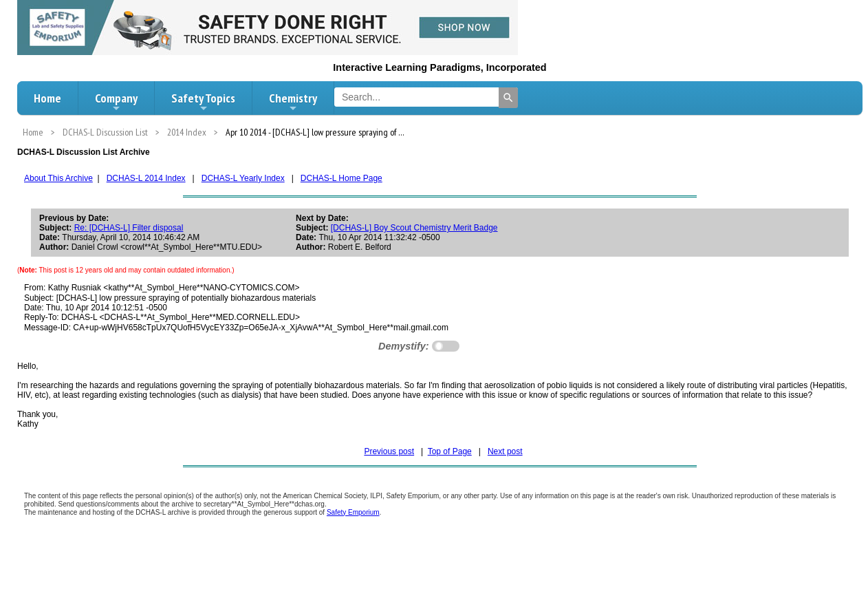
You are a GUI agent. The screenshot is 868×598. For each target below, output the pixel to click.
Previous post (389, 451)
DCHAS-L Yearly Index (243, 178)
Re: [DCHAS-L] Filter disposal (129, 228)
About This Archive (58, 178)
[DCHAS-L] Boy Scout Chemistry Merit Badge (414, 228)
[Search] (508, 98)
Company (116, 102)
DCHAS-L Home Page (341, 178)
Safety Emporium (353, 512)
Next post (505, 451)
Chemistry (293, 102)
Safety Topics (203, 102)
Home (47, 98)
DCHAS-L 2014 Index (146, 178)
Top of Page (450, 451)
